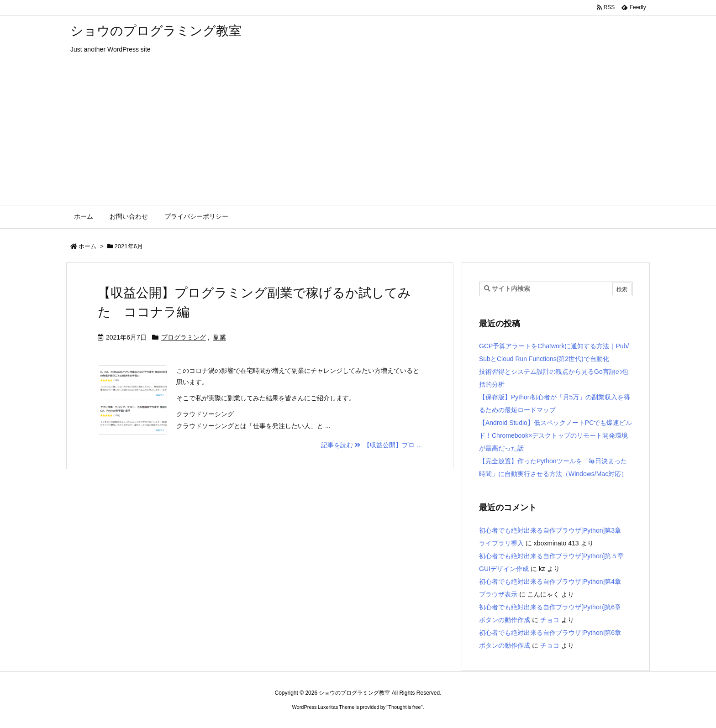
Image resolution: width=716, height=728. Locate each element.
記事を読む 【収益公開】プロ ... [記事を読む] (371, 445)
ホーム (87, 246)
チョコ (550, 620)
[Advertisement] (358, 136)
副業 (220, 337)
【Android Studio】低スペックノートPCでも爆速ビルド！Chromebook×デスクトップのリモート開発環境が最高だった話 (555, 435)
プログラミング (184, 337)
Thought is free (404, 707)
